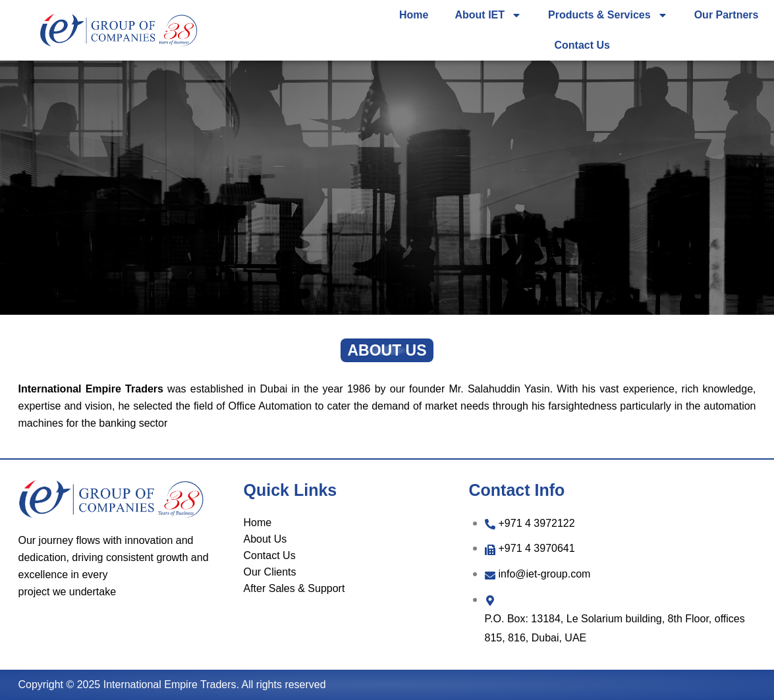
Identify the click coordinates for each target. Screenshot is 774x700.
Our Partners (727, 15)
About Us (265, 539)
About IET (488, 15)
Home (414, 15)
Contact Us (582, 45)
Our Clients (270, 572)
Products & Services (608, 15)
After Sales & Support (294, 588)
